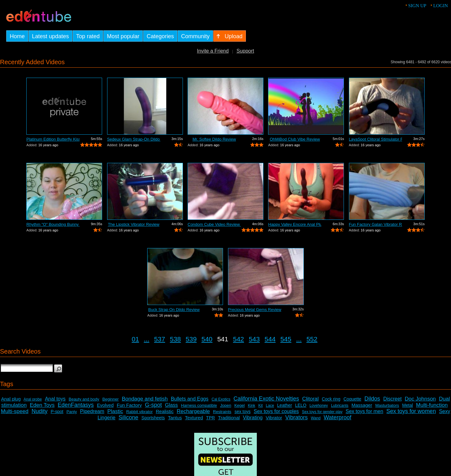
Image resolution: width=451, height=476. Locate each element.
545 (286, 339)
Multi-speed (15, 411)
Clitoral (311, 399)
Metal (407, 405)
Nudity (40, 411)
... (147, 339)
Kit (261, 406)
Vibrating (253, 418)
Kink (251, 406)
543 (254, 339)
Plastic (115, 411)
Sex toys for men (365, 411)
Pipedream (92, 411)
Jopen (226, 405)
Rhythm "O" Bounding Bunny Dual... (53, 224)
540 (207, 339)
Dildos (372, 399)
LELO (301, 405)
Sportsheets (153, 418)
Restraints (222, 412)
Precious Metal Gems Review (255, 310)
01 (135, 339)
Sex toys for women (411, 411)
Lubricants (340, 406)
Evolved (105, 405)
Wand (316, 418)
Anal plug (11, 399)
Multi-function (432, 405)
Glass (171, 405)
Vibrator (274, 418)
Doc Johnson (420, 399)
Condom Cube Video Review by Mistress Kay (214, 224)
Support (245, 51)
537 (160, 339)
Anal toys (55, 399)
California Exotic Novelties (266, 399)
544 (270, 339)
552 (312, 339)
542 (238, 339)
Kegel (239, 405)
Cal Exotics (221, 399)
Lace (270, 406)
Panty (72, 412)
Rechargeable (193, 411)
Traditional (229, 418)
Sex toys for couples (276, 411)
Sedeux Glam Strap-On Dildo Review (134, 139)
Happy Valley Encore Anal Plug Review (295, 224)
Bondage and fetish (145, 399)
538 (175, 339)
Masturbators (387, 405)
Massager (362, 405)
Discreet (393, 399)
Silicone (129, 417)
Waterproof (337, 417)
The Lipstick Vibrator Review (134, 224)
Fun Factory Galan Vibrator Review (376, 224)
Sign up (417, 6)
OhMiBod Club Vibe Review (295, 139)
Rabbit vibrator (140, 412)
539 (191, 339)
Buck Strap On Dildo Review (174, 310)
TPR (210, 418)
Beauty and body (84, 399)
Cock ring (331, 399)
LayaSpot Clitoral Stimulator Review (376, 139)
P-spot (57, 411)
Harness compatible (199, 405)
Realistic (165, 411)
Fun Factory (129, 405)
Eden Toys (42, 405)
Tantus (175, 418)
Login (441, 6)
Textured (194, 418)
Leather (285, 405)
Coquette (353, 399)
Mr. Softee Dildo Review (214, 139)
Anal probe (33, 399)
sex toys (243, 411)
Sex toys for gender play (322, 412)
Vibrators (297, 417)
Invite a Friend (213, 51)
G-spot (153, 405)
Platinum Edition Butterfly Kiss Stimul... (53, 139)
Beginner (111, 399)
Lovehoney (319, 406)
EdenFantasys (76, 405)
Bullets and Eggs (189, 399)
